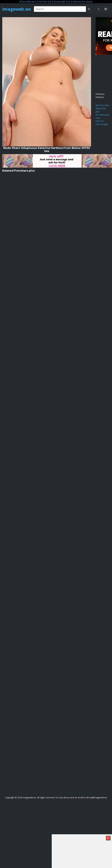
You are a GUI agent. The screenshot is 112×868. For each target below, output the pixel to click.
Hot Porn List (45, 2)
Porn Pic (100, 121)
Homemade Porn (62, 2)
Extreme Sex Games (83, 2)
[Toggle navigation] (106, 9)
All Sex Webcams (28, 2)
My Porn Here (102, 105)
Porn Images (102, 124)
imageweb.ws (17, 9)
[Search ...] (60, 9)
